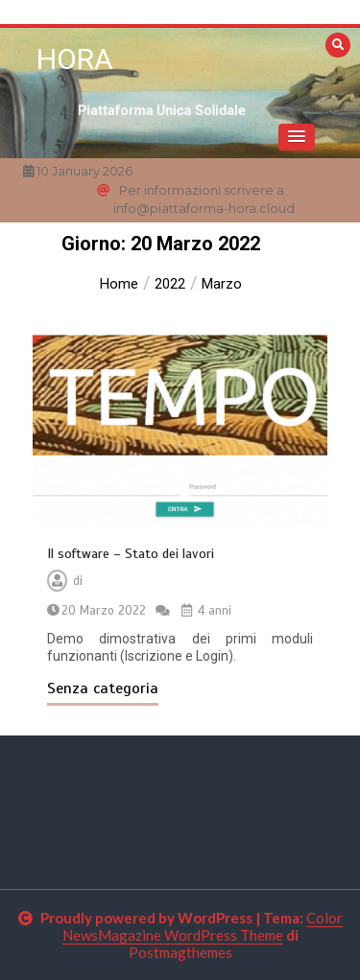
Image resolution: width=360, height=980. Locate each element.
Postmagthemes (180, 952)
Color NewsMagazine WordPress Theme (203, 926)
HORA (75, 59)
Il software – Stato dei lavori (131, 554)
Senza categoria (103, 688)
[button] (297, 137)
